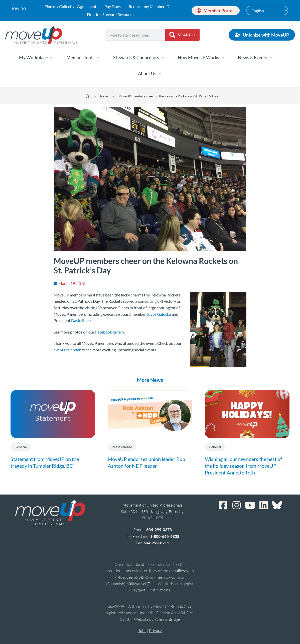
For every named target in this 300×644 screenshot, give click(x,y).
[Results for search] (136, 44)
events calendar (67, 350)
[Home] (87, 96)
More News (150, 380)
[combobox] (136, 35)
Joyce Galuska (159, 314)
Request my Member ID (149, 6)
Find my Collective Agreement (70, 6)
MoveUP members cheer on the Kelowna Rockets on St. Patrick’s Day (168, 96)
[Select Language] (267, 11)
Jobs (142, 630)
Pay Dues (113, 6)
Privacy (155, 630)
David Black (81, 320)
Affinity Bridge (167, 619)
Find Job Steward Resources (111, 14)
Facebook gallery (110, 332)
